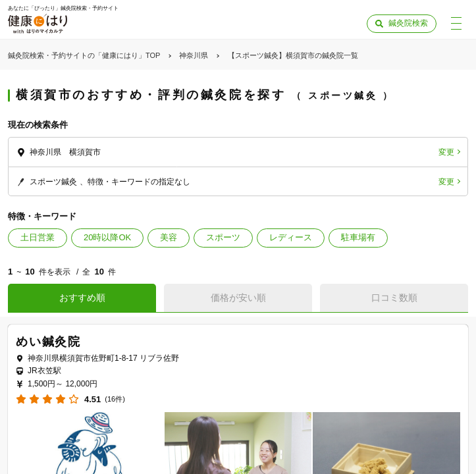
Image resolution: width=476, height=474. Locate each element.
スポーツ (223, 237)
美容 (169, 237)
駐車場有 (358, 237)
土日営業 (38, 237)
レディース (291, 237)
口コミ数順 (394, 298)
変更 (446, 152)
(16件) (115, 399)
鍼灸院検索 (408, 23)
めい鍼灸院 (48, 342)
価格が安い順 (238, 298)
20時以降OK (107, 237)
